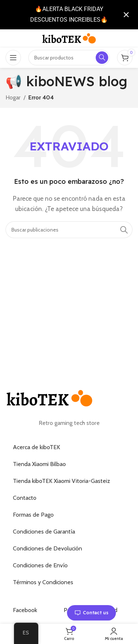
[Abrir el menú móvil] (13, 58)
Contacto (25, 498)
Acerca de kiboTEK (36, 447)
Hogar (13, 97)
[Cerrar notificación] (126, 15)
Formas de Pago (33, 515)
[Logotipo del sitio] (69, 38)
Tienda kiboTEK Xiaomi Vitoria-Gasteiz (61, 481)
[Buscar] (69, 230)
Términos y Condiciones (43, 582)
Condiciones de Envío (40, 565)
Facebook (25, 610)
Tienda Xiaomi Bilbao (39, 464)
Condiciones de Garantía (44, 532)
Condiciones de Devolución (47, 548)
